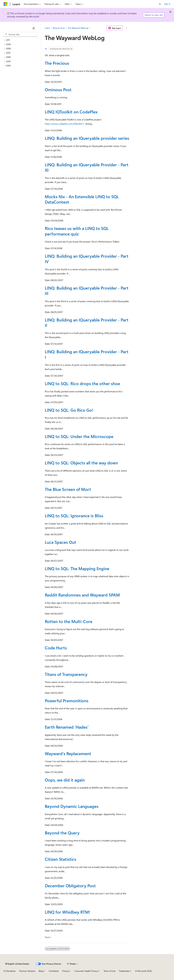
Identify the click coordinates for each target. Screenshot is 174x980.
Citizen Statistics (61, 859)
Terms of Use (109, 971)
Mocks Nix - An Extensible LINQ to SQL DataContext (82, 199)
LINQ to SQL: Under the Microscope (79, 436)
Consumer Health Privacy (86, 971)
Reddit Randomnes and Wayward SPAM (82, 595)
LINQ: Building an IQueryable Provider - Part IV (87, 259)
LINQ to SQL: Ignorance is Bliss (74, 516)
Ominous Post (58, 90)
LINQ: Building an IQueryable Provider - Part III (87, 291)
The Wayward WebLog (78, 28)
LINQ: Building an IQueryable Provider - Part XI (87, 167)
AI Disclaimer (10, 971)
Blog (41, 971)
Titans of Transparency (66, 674)
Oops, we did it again (65, 780)
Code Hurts (56, 648)
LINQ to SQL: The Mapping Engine (77, 568)
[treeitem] (21, 40)
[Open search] (160, 4)
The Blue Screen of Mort (68, 489)
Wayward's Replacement (68, 753)
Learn (47, 28)
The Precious (57, 63)
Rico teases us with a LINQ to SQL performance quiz (77, 231)
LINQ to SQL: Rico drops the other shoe (82, 383)
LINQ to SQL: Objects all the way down (81, 463)
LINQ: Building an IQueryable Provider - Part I (87, 354)
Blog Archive (59, 28)
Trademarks (124, 971)
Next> (48, 937)
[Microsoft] (6, 4)
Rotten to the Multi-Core (69, 621)
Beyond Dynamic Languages (72, 806)
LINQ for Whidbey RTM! (67, 912)
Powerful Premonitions (67, 701)
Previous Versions (27, 971)
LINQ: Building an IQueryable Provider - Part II (87, 322)
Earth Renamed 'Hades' (67, 727)
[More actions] (127, 28)
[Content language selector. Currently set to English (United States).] (17, 964)
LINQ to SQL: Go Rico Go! (69, 410)
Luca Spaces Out (60, 542)
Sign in (167, 4)
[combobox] (21, 34)
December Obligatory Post (70, 886)
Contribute (54, 971)
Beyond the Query (62, 833)
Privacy (65, 971)
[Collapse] (34, 28)
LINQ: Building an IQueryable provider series (87, 138)
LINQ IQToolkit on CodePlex (71, 112)
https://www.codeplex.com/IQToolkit (64, 124)
